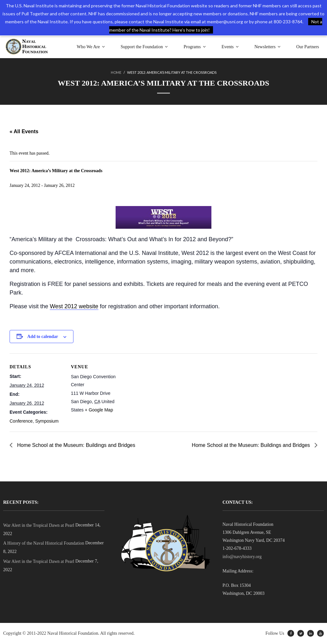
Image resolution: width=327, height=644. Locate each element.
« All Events (24, 131)
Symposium (47, 421)
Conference (21, 421)
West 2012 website (74, 306)
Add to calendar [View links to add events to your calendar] (42, 337)
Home (116, 72)
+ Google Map (99, 410)
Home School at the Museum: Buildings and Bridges (75, 445)
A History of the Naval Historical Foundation (44, 543)
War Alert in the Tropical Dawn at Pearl (39, 525)
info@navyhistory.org (242, 557)
